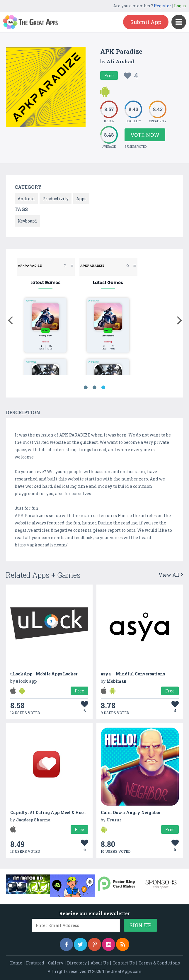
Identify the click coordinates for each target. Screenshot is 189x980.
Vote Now (145, 135)
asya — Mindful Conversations (133, 674)
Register (163, 6)
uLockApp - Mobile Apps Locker (44, 674)
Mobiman (116, 681)
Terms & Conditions (159, 963)
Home (16, 963)
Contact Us (124, 963)
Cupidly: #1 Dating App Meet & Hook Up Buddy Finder (67, 812)
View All (171, 575)
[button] (10, 319)
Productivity (56, 199)
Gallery (56, 963)
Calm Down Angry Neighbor (131, 812)
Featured (35, 963)
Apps (81, 199)
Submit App (146, 22)
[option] (46, 317)
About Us (100, 963)
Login (180, 6)
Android (26, 199)
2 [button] (95, 388)
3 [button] (103, 388)
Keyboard (27, 221)
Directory (77, 963)
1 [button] (86, 388)
